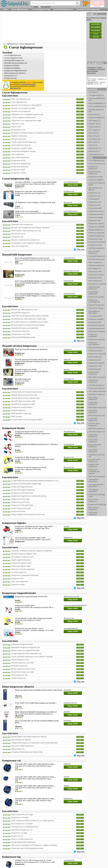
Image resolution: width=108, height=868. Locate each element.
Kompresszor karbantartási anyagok (23, 151)
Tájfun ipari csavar (18, 124)
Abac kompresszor (18, 154)
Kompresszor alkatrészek (20, 167)
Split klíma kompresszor (97, 394)
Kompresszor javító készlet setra (22, 493)
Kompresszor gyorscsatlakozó (94, 344)
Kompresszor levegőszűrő (97, 284)
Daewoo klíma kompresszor (93, 500)
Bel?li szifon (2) (94, 142)
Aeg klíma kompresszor (97, 328)
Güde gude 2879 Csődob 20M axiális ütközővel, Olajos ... (35, 764)
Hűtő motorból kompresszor (94, 508)
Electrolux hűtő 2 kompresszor (94, 425)
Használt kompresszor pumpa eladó (23, 401)
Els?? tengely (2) (94, 130)
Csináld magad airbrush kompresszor (24, 142)
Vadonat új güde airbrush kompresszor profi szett (28, 514)
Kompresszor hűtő (95, 322)
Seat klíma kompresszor (97, 385)
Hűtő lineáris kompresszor (93, 513)
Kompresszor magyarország (21, 164)
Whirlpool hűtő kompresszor (94, 466)
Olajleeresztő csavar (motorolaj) (27, 211)
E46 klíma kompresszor (97, 259)
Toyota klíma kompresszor (93, 451)
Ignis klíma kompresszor (97, 429)
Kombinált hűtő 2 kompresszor (94, 461)
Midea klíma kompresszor (97, 407)
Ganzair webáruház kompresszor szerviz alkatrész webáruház (32, 657)
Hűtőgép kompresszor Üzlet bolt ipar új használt (33, 271)
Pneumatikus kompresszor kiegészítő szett (26, 647)
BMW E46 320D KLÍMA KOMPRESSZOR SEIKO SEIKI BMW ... (39, 691)
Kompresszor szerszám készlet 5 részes (29, 628)
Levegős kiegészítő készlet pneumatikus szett (27, 653)
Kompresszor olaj (17, 237)
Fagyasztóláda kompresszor (93, 293)
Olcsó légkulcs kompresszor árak (22, 557)
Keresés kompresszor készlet (21, 508)
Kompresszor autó (95, 360)
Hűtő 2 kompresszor (95, 262)
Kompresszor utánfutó (96, 224)
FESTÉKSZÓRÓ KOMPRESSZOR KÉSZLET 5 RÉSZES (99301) (36, 445)
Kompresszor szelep (95, 239)
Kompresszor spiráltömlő (97, 242)
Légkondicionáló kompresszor (94, 288)
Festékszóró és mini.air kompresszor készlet (31, 467)
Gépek (5, 9)
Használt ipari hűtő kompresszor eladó (24, 310)
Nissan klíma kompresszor (93, 411)
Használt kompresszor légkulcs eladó (24, 554)
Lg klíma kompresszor (96, 211)
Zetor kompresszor (95, 268)
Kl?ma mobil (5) (94, 114)
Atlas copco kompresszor (20, 246)
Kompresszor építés (18, 584)
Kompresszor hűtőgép (96, 319)
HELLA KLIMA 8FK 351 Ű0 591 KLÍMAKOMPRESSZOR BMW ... (37, 722)
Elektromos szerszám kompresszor (23, 569)
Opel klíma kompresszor (97, 432)
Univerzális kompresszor (97, 256)
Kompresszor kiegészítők (97, 354)
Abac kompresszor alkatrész (21, 145)
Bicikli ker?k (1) (94, 151)
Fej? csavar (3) (94, 133)
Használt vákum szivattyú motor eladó (24, 395)
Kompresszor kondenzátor (93, 335)
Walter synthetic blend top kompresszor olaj (26, 231)
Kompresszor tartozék (96, 275)
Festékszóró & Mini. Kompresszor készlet (30, 457)
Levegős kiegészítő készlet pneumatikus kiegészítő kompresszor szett (35, 481)
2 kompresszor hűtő (95, 316)
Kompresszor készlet (12, 65)
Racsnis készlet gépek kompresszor (23, 490)
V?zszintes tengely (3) (96, 95)
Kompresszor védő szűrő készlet (22, 505)
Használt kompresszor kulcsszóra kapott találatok (28, 325)
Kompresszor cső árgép (19, 833)
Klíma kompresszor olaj (97, 416)
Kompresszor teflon (95, 272)
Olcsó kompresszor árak (19, 675)
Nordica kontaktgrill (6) (97, 118)
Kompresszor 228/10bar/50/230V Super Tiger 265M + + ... (36, 526)
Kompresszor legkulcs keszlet (21, 563)
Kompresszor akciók (18, 160)
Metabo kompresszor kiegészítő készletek (25, 650)
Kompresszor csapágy (96, 308)
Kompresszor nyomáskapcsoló (94, 301)
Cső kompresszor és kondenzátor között (25, 827)
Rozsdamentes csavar (18, 130)
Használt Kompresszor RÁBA (26, 369)
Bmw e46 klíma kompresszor (94, 252)
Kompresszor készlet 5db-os (25, 605)
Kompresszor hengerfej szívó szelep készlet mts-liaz (29, 496)
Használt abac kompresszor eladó (23, 672)
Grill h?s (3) (93, 145)
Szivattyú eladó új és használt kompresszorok (27, 392)
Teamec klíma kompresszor (93, 441)
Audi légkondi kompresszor (93, 480)
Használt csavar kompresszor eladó (23, 108)
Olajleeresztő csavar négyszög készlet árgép (26, 120)
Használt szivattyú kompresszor (88, 9)
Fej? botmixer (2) (94, 139)
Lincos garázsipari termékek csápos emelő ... (31, 538)
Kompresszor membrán (96, 227)
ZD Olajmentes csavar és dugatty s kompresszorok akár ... (36, 202)
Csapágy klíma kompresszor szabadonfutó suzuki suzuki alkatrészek (34, 743)
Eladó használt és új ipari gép (21, 413)
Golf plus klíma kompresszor (94, 373)
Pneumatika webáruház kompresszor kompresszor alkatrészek (32, 133)
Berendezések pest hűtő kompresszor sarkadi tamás (29, 319)
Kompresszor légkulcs (12, 68)
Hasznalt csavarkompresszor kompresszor (25, 240)
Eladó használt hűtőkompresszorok (23, 337)
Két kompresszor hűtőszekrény (94, 312)
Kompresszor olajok (18, 170)
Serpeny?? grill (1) (95, 124)
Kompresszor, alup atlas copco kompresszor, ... (32, 191)
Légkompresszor (12, 44)
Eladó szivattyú (16, 416)
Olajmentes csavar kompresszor (22, 224)
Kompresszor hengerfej (96, 363)
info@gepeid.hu (15, 88)
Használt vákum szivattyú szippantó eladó (25, 398)
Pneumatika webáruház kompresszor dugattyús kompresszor (32, 551)
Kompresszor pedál (95, 208)
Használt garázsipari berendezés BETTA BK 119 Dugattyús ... (37, 360)
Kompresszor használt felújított (22, 407)
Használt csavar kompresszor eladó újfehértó (26, 105)
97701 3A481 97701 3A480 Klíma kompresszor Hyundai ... (36, 703)
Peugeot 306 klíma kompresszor (95, 446)
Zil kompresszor (94, 199)
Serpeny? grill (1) (94, 127)
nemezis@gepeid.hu (29, 84)
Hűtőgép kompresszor (96, 230)
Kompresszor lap (10, 78)
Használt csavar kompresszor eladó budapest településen (30, 228)
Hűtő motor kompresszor (97, 476)
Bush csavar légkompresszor (21, 99)
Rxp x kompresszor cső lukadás (22, 824)
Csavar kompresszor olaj (41, 9)
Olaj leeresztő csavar (18, 234)
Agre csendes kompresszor (20, 157)
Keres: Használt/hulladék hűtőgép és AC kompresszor (34, 281)
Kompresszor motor (95, 366)
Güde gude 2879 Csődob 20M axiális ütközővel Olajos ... (35, 786)
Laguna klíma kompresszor (93, 403)
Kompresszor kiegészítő (97, 339)
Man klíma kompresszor (97, 348)
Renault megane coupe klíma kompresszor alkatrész (29, 737)
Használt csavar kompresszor (21, 111)
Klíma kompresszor (18, 749)
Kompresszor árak (17, 578)
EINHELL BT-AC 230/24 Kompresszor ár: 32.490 (33, 860)
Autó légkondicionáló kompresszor (96, 485)
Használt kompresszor (19, 139)
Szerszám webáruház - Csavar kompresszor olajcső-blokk (36, 182)
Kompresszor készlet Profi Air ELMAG (29, 432)
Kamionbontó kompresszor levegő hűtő (25, 328)
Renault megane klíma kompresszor (23, 842)
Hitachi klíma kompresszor (93, 398)
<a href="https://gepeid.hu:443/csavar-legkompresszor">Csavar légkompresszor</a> (97, 82)
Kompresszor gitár (95, 369)
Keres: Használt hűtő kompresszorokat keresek (32, 258)
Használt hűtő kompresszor (63, 9)
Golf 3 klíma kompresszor (97, 391)
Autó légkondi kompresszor (93, 490)
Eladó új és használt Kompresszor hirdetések (31, 349)
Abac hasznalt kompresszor (21, 331)
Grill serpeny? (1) (95, 121)
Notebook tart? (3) (95, 148)
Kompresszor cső (10, 76)
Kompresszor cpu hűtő (96, 297)
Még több (81, 250)
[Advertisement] (33, 27)
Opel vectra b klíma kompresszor (22, 746)
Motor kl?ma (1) (94, 136)
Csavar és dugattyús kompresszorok (23, 117)
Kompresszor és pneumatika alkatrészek (25, 575)
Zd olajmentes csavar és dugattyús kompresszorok (28, 243)
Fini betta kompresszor (19, 572)
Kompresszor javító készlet (20, 502)
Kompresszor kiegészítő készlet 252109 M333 (31, 597)
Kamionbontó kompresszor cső (22, 830)
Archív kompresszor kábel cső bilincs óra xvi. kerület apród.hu (33, 821)
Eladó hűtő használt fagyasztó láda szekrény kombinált (30, 316)
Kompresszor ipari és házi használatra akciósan (27, 848)
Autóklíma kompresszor (97, 248)
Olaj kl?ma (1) (93, 92)
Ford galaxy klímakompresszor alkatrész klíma (27, 752)
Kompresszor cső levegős (20, 817)
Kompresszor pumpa (96, 217)
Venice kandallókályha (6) (97, 106)
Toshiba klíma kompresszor (93, 381)
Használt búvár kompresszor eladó (23, 404)
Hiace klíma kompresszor (97, 377)
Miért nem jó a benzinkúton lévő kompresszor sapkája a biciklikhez (34, 845)
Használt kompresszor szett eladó (23, 663)
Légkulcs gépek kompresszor (21, 560)
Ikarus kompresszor (95, 357)
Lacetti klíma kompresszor (93, 420)
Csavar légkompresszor (20, 9)
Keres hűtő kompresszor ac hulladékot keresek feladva (30, 322)
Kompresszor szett (95, 202)
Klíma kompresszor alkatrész (15, 73)
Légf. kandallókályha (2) (97, 103)
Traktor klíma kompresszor (93, 436)
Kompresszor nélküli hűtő (97, 504)
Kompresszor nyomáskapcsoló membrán (94, 471)
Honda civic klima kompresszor (22, 839)
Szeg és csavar (16, 127)
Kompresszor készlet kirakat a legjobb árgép (26, 484)
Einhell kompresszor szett (20, 660)
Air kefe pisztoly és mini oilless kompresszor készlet (34, 618)
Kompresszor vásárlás (19, 173)
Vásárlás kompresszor (19, 678)
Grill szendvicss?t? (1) (96, 154)
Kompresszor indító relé (97, 388)
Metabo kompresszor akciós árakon (23, 669)
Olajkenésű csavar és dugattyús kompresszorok (27, 114)
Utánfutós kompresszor (96, 265)
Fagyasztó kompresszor (97, 305)
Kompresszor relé (94, 205)
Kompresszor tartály (95, 278)
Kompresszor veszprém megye (22, 148)
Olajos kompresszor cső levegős (22, 814)
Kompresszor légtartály (96, 233)
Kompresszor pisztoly (96, 214)
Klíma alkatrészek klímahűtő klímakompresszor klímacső (36, 712)
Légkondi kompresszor (96, 236)
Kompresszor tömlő (95, 245)
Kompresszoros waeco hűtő (21, 334)
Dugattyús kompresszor (19, 136)
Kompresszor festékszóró (97, 331)
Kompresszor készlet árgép (20, 499)
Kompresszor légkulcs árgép (21, 566)
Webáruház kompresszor (20, 666)
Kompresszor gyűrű (95, 351)
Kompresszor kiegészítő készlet (16, 71)
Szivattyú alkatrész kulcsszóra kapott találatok (27, 420)
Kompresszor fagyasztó (97, 325)
